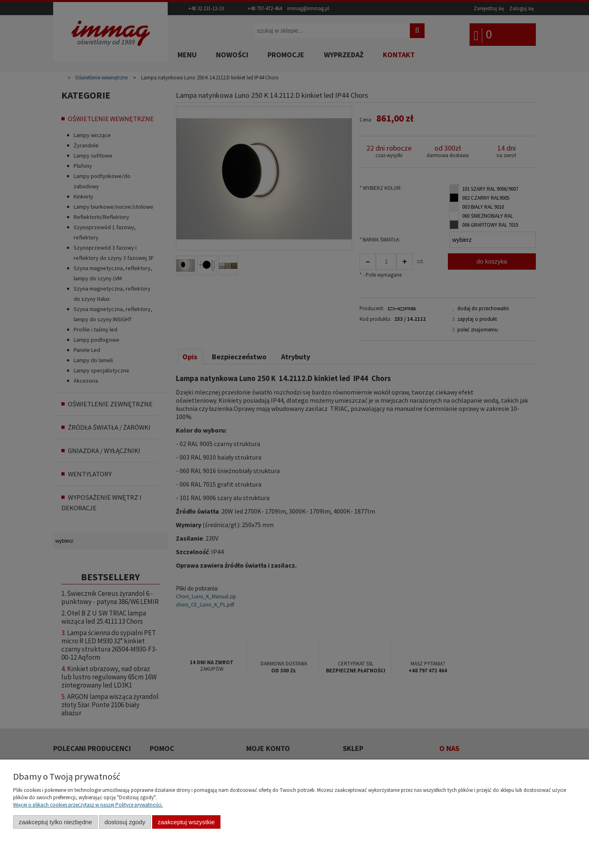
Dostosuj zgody (125, 822)
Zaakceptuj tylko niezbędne (55, 822)
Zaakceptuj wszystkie (186, 822)
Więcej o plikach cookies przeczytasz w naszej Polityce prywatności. (88, 805)
